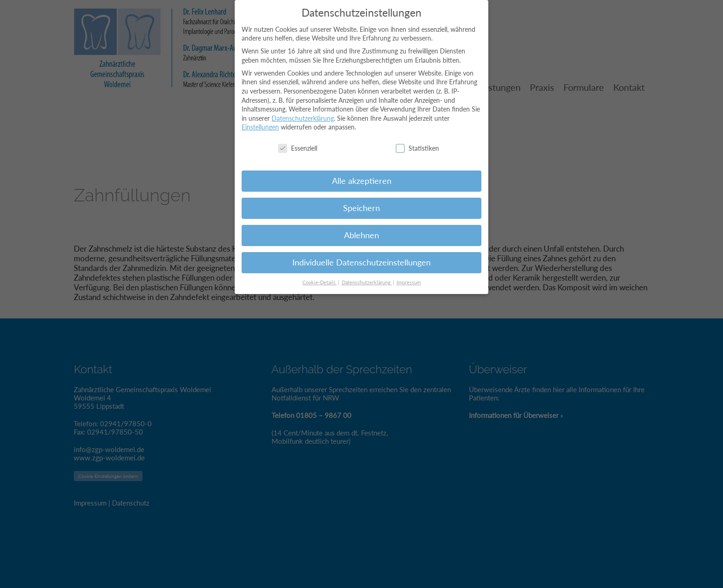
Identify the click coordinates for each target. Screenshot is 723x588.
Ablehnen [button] (361, 231)
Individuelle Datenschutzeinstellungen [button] (361, 258)
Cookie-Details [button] (320, 277)
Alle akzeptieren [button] (362, 176)
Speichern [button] (361, 203)
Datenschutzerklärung (303, 113)
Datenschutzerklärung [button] (367, 277)
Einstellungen (260, 122)
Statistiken (417, 144)
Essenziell (298, 144)
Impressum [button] (409, 277)
